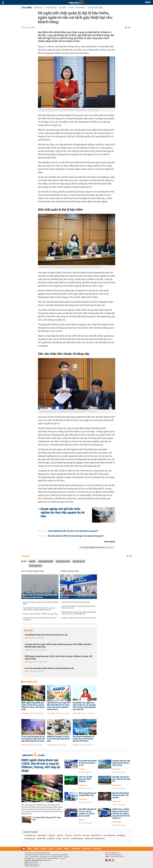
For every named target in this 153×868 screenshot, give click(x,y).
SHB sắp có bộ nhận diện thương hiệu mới (76, 602)
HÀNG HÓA (44, 849)
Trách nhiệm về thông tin (32, 866)
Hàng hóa (76, 745)
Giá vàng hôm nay (30, 835)
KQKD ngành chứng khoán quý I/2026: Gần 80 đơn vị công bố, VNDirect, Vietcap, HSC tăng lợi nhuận (59, 658)
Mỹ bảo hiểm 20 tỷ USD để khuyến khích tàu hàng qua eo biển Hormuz (40, 596)
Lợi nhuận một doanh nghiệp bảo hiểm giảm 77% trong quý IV (40, 619)
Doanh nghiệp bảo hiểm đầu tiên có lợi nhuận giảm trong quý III (73, 531)
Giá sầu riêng (41, 839)
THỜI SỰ (30, 849)
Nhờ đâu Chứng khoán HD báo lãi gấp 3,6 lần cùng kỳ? (121, 795)
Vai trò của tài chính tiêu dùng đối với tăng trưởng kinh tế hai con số (78, 607)
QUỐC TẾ (52, 849)
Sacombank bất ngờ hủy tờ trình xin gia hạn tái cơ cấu (78, 596)
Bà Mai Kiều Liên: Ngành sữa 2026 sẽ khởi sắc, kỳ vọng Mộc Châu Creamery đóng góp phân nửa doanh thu (84, 706)
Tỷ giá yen (60, 835)
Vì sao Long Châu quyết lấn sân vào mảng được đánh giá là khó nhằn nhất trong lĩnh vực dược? (33, 739)
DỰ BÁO (36, 849)
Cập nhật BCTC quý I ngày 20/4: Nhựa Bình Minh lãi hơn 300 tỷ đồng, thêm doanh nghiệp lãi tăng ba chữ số (59, 706)
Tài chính (27, 8)
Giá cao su (66, 839)
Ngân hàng (38, 8)
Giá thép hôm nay (30, 839)
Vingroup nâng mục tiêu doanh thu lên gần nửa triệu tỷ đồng (121, 763)
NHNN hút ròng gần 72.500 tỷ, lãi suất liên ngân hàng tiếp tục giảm (59, 739)
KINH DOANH (97, 849)
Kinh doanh (25, 745)
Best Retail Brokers (77, 839)
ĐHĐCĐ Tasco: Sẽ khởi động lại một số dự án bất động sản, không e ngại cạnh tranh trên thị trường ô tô (121, 814)
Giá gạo (59, 839)
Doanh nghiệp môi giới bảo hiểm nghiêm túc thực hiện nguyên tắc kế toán (63, 513)
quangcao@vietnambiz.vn (117, 857)
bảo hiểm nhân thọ (79, 561)
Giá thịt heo (51, 839)
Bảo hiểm (63, 8)
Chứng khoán (29, 650)
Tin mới (29, 631)
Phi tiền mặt (80, 8)
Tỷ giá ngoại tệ (42, 835)
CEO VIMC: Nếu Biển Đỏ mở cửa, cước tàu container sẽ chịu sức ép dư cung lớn (88, 813)
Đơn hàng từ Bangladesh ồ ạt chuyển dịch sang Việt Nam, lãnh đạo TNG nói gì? (84, 739)
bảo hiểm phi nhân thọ (63, 561)
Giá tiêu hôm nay (96, 835)
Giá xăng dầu (121, 835)
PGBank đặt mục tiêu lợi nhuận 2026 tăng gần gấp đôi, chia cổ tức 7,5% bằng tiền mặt (79, 613)
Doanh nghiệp (51, 713)
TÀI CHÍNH (59, 849)
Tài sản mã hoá (51, 8)
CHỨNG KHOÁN (76, 849)
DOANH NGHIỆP (87, 849)
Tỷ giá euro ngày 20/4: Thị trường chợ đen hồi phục (79, 618)
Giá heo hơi (77, 835)
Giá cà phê (86, 835)
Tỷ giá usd (52, 835)
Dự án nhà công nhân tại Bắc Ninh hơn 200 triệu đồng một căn (49, 668)
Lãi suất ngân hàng (109, 835)
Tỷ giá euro (68, 835)
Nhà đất (27, 671)
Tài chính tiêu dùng (95, 8)
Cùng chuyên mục (70, 571)
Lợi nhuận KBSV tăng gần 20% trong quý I (47, 819)
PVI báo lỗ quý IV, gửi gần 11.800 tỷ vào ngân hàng (40, 614)
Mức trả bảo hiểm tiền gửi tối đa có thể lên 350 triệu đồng (41, 603)
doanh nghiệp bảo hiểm (46, 561)
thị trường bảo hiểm (35, 566)
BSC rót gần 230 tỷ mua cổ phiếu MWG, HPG (88, 794)
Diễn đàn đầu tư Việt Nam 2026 (95, 839)
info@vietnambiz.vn (35, 864)
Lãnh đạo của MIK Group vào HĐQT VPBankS (85, 779)
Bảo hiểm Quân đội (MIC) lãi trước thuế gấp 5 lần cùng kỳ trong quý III (76, 536)
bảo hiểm (32, 561)
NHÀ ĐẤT (67, 849)
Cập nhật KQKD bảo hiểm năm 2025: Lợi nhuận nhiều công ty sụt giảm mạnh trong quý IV (39, 609)
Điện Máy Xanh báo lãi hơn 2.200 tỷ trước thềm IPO (121, 779)
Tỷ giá (71, 8)
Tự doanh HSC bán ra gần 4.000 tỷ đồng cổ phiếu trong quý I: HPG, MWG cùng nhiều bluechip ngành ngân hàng (58, 646)
